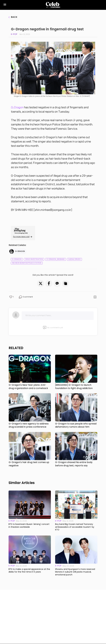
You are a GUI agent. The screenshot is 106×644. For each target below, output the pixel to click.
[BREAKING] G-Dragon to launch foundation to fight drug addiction (74, 387)
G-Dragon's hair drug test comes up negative (29, 464)
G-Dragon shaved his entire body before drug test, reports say (74, 464)
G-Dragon (17, 107)
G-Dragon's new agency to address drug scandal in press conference (29, 425)
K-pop (14, 34)
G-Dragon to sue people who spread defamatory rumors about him (76, 425)
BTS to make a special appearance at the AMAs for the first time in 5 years (29, 571)
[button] (41, 283)
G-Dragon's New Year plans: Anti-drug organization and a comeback (28, 387)
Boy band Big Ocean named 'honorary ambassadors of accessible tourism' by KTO (75, 527)
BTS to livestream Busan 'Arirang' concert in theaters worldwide (29, 526)
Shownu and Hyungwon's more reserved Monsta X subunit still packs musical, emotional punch (75, 572)
